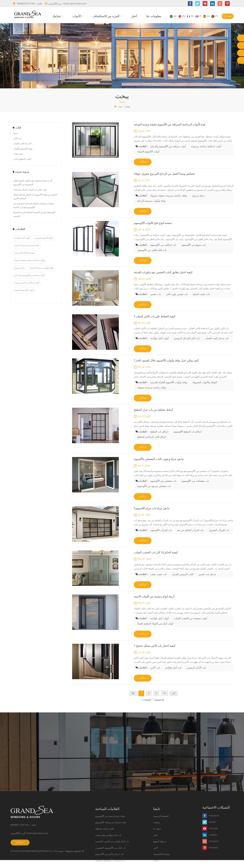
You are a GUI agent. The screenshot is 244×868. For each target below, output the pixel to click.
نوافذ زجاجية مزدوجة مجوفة (152, 396)
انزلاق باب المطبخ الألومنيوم (188, 440)
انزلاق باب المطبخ (159, 440)
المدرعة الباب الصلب (22, 152)
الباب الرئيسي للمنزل (183, 582)
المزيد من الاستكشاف (158, 24)
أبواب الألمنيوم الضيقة (24, 298)
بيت (118, 114)
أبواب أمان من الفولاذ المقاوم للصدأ (155, 632)
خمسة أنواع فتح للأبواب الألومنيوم (153, 231)
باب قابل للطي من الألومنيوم (152, 258)
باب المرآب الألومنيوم (161, 538)
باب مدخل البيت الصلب (217, 346)
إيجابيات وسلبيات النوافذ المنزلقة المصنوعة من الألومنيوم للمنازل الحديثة (33, 214)
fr (190, 16)
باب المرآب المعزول (219, 538)
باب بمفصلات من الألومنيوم (195, 489)
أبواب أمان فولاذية (22, 246)
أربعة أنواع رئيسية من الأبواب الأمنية (154, 605)
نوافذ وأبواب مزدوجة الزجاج (42, 276)
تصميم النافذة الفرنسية (25, 261)
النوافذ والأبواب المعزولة (205, 390)
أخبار (186, 24)
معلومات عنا (206, 24)
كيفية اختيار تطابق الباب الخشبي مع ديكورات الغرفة (163, 280)
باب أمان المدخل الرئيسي (187, 346)
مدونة (16, 141)
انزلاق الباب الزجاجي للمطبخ (152, 445)
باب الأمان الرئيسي (196, 676)
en (182, 16)
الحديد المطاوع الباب (22, 167)
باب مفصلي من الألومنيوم (163, 489)
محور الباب (18, 162)
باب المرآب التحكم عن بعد (190, 538)
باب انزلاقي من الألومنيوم (163, 253)
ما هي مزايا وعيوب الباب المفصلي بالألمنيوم (159, 467)
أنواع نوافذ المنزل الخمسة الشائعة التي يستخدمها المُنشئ (34, 222)
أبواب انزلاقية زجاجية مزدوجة (27, 291)
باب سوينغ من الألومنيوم (194, 253)
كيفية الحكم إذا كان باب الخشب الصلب (156, 561)
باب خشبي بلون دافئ (177, 302)
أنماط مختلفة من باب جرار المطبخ (153, 418)
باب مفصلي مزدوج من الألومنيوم (154, 494)
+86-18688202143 (26, 4)
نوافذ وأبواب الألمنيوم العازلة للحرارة (169, 390)
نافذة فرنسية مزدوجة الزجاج (27, 253)
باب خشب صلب (158, 582)
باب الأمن (17, 146)
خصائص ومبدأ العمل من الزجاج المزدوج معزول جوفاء (164, 182)
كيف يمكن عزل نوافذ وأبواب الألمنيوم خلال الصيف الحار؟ (166, 369)
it (198, 16)
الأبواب (129, 24)
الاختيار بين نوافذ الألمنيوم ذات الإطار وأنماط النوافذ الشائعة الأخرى (35, 205)
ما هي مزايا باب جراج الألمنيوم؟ (152, 516)
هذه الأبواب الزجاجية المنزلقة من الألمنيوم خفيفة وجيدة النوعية (169, 133)
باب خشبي (156, 302)
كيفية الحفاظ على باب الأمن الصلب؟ (155, 325)
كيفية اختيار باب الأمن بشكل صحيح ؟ (155, 654)
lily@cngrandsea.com (75, 4)
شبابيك (108, 24)
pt (215, 16)
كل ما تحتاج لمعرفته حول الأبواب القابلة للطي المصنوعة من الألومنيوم (33, 191)
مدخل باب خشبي (207, 582)
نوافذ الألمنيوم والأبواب (23, 157)
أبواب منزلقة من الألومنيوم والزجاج (30, 283)
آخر (174, 701)
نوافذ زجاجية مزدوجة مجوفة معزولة (30, 268)
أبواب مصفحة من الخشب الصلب (190, 626)
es (206, 16)
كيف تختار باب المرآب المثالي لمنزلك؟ (30, 198)
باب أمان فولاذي (173, 676)
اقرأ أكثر (143, 170)
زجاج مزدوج (20, 276)
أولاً (133, 701)
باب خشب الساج (201, 302)
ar (173, 16)
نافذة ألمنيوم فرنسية (44, 246)
